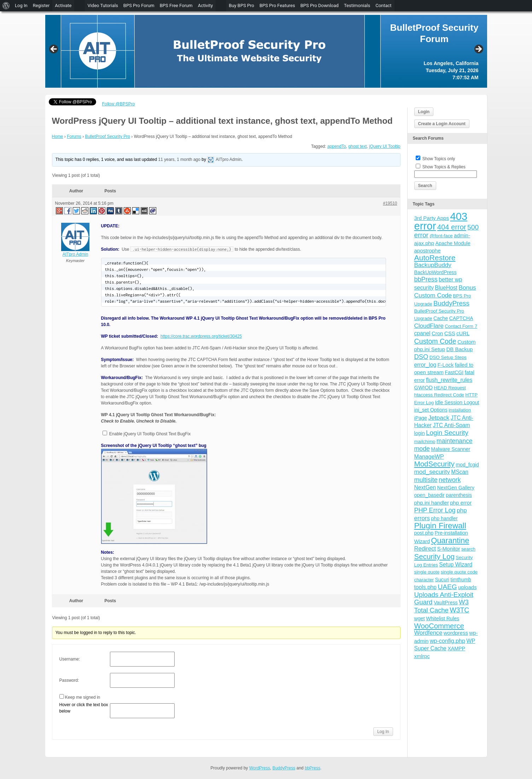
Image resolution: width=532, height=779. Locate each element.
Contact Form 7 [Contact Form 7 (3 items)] (461, 326)
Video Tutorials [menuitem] (103, 5)
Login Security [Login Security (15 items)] (447, 433)
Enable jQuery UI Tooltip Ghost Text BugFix (150, 434)
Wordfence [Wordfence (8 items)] (428, 633)
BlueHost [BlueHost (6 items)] (446, 288)
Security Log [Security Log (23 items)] (434, 556)
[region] (266, 51)
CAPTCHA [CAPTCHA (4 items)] (461, 318)
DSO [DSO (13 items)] (421, 357)
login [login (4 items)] (420, 433)
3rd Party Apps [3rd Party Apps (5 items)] (432, 218)
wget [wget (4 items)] (420, 618)
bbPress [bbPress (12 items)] (426, 279)
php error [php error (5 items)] (461, 503)
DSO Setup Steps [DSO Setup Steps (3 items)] (448, 357)
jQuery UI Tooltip (385, 146)
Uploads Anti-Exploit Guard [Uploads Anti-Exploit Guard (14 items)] (444, 598)
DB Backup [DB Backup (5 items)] (459, 349)
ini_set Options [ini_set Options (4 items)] (431, 410)
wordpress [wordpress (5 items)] (456, 633)
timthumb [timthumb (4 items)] (461, 580)
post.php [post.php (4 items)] (424, 533)
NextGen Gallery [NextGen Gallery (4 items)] (456, 488)
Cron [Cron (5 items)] (437, 333)
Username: (70, 659)
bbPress (312, 768)
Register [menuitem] (41, 5)
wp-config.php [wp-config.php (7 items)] (448, 641)
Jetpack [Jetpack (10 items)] (439, 418)
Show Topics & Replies (444, 167)
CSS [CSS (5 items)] (450, 333)
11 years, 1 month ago (179, 159)
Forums (74, 136)
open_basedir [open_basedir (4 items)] (429, 495)
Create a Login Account (442, 124)
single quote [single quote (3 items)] (427, 572)
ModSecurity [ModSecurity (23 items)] (434, 464)
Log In (383, 732)
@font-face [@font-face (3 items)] (441, 236)
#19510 (390, 203)
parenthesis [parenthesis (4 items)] (459, 495)
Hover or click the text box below (84, 708)
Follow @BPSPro (119, 104)
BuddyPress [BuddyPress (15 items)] (451, 303)
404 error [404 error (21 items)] (452, 227)
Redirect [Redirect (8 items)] (425, 549)
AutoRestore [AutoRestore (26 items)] (435, 258)
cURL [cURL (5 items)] (463, 333)
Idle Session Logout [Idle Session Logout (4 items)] (457, 402)
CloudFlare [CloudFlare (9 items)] (429, 326)
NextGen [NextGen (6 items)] (425, 487)
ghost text (357, 146)
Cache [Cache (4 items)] (441, 318)
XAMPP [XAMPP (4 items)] (456, 649)
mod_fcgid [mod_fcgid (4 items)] (467, 465)
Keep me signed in (83, 697)
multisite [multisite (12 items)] (426, 480)
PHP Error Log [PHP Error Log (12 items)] (435, 510)
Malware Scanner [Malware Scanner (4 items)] (451, 449)
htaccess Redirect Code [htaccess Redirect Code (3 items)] (439, 395)
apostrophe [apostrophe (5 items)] (428, 251)
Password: (69, 680)
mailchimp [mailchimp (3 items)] (425, 441)
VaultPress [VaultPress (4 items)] (446, 603)
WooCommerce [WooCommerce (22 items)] (439, 626)
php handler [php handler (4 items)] (444, 518)
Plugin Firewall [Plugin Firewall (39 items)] (440, 526)
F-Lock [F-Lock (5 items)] (445, 365)
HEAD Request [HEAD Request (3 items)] (450, 388)
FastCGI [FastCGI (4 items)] (454, 372)
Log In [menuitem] (21, 5)
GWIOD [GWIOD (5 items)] (424, 387)
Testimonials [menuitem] (357, 5)
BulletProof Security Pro (108, 136)
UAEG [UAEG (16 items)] (447, 587)
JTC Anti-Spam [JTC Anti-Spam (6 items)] (451, 425)
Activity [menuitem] (206, 5)
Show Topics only (439, 159)
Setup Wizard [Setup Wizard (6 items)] (456, 565)
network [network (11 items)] (450, 480)
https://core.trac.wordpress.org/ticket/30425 (201, 336)
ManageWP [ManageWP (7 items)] (429, 457)
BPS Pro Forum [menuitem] (139, 5)
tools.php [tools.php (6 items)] (425, 587)
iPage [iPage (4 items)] (421, 418)
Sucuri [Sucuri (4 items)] (442, 580)
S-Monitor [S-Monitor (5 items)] (449, 549)
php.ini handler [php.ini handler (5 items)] (432, 503)
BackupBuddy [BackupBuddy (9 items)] (433, 265)
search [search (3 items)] (468, 549)
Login (424, 112)
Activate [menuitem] (63, 5)
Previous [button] (54, 50)
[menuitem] (6, 6)
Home (58, 136)
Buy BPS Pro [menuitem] (241, 5)
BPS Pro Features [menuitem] (277, 5)
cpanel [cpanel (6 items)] (422, 333)
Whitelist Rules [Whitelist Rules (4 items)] (443, 618)
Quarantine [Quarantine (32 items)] (450, 540)
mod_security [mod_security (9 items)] (432, 472)
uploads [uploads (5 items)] (467, 587)
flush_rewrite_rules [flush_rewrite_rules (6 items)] (449, 380)
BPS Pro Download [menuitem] (320, 5)
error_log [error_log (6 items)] (425, 365)
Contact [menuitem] (383, 5)
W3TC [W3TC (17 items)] (459, 610)
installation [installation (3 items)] (460, 410)
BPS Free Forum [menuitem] (176, 5)
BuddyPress (284, 768)
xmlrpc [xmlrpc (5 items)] (422, 656)
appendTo (337, 146)
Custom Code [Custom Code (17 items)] (435, 341)
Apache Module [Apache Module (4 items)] (453, 243)
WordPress (260, 768)
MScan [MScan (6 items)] (460, 472)
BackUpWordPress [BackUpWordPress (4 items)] (435, 272)
